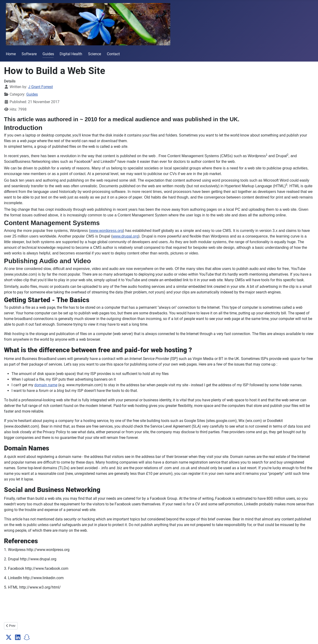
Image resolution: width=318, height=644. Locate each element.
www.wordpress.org (107, 231)
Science (95, 54)
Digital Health (71, 54)
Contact (113, 54)
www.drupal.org (125, 236)
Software (29, 54)
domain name (46, 385)
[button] (9, 637)
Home (11, 54)
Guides (48, 54)
